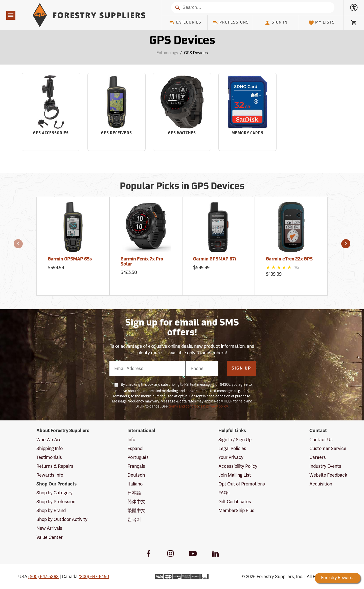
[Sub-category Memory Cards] (247, 112)
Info (131, 440)
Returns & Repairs (55, 466)
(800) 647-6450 (94, 577)
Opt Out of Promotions (242, 484)
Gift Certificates (235, 502)
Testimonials (49, 457)
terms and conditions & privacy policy (198, 406)
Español (135, 449)
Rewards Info (50, 475)
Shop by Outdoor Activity (62, 519)
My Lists (322, 23)
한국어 (134, 519)
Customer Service (328, 449)
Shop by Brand (51, 511)
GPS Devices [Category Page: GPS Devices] (182, 41)
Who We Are (49, 440)
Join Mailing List (235, 475)
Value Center (50, 537)
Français (136, 466)
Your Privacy (231, 457)
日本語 (134, 493)
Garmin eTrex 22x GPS (289, 259)
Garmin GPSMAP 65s (70, 259)
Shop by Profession (56, 502)
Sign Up (241, 369)
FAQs (224, 493)
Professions (231, 23)
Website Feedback (328, 475)
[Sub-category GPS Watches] (182, 112)
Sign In (276, 23)
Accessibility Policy (238, 466)
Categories (185, 23)
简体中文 (136, 502)
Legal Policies (232, 449)
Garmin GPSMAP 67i (215, 259)
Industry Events (325, 466)
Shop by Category (54, 493)
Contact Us (321, 440)
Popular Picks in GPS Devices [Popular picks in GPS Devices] (182, 187)
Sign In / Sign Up (235, 440)
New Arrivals (49, 528)
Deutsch (136, 475)
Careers (318, 457)
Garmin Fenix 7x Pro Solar (142, 262)
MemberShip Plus (236, 511)
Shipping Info (50, 449)
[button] (18, 244)
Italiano (135, 484)
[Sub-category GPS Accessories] (51, 112)
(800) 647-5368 (43, 577)
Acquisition (321, 484)
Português (138, 457)
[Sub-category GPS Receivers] (117, 112)
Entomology (167, 53)
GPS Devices (196, 53)
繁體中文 (136, 511)
